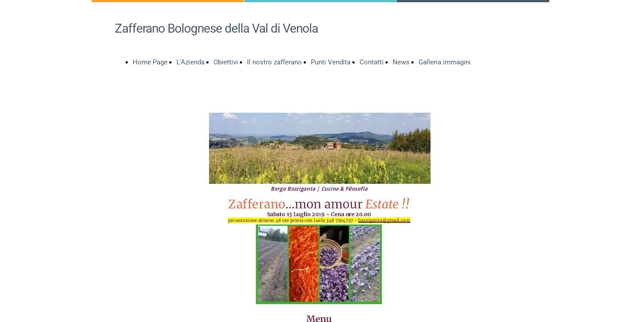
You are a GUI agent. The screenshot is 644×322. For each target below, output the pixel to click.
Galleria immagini (445, 62)
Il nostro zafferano (274, 62)
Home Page (150, 62)
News (401, 62)
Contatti (372, 62)
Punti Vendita (331, 62)
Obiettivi (226, 62)
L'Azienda (190, 62)
